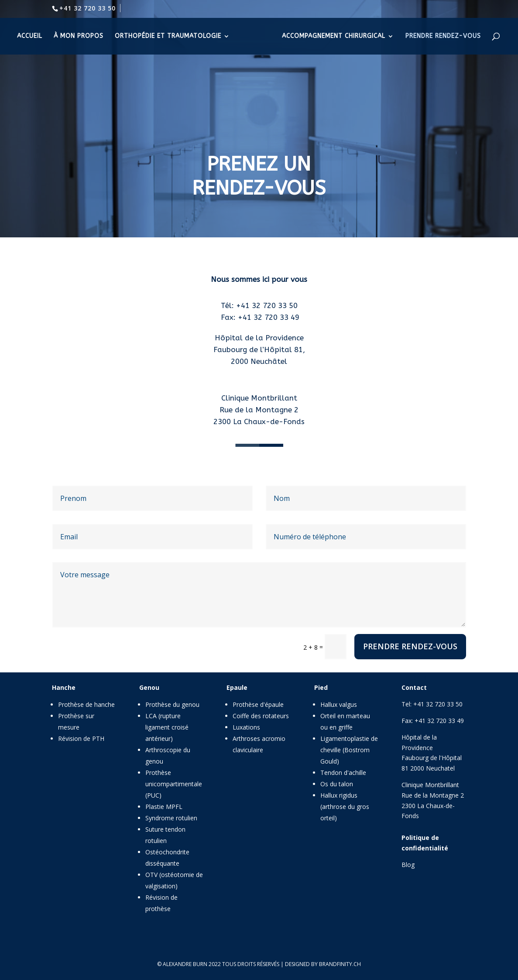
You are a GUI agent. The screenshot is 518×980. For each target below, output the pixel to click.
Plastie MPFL (164, 807)
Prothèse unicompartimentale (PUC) (174, 784)
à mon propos (79, 36)
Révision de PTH (81, 738)
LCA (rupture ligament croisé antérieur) (167, 727)
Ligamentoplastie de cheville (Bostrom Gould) (349, 750)
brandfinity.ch (340, 964)
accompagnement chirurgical (334, 36)
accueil (30, 36)
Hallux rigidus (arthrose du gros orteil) (345, 807)
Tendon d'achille (343, 773)
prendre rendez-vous (443, 36)
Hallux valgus (339, 704)
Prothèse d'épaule (258, 704)
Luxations (246, 727)
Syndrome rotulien (171, 818)
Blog (408, 865)
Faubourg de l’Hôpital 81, (259, 350)
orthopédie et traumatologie (168, 36)
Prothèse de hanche (86, 704)
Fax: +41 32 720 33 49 (259, 317)
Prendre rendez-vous (410, 646)
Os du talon (337, 784)
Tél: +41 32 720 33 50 (259, 305)
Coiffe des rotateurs (261, 716)
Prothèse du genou (172, 704)
